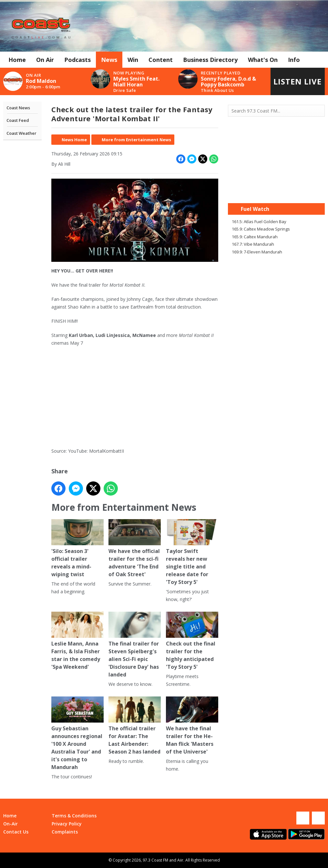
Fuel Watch (255, 209)
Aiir (180, 860)
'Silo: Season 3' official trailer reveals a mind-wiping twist (77, 548)
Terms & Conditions (74, 816)
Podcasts (77, 60)
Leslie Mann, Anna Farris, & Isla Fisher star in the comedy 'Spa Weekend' (77, 641)
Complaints (65, 832)
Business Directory (210, 60)
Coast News (18, 108)
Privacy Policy (67, 824)
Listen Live (297, 81)
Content (161, 60)
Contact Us (16, 832)
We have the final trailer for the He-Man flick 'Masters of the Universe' (192, 726)
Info (294, 60)
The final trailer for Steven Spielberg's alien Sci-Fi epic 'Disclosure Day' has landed (135, 645)
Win (133, 60)
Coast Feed (18, 120)
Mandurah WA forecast (276, 190)
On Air (45, 60)
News (109, 60)
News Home (74, 140)
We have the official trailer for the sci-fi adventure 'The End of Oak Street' (135, 548)
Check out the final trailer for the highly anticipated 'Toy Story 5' (192, 641)
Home (17, 60)
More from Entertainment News (136, 140)
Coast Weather (21, 133)
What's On (263, 60)
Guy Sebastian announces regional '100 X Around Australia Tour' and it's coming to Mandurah (77, 734)
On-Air (10, 824)
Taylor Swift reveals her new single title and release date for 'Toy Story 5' (192, 552)
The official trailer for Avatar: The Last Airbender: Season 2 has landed (135, 726)
